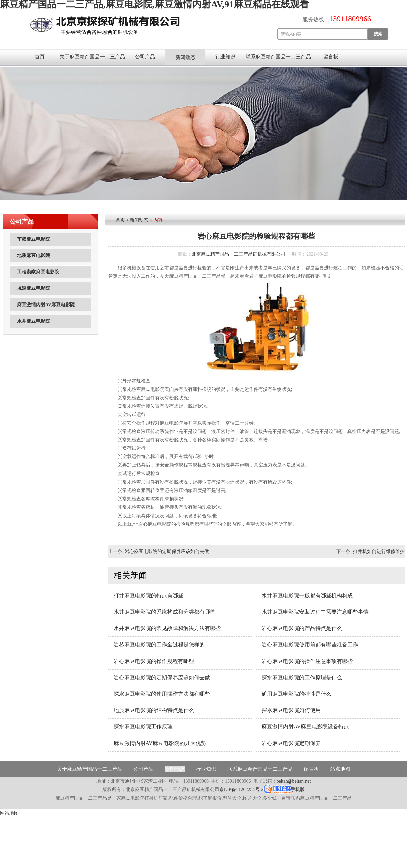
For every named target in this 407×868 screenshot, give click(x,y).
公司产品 (145, 57)
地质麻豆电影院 (33, 255)
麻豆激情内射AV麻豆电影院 (46, 305)
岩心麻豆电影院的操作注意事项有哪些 (307, 661)
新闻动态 (185, 57)
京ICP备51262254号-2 (241, 790)
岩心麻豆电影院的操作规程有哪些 (154, 661)
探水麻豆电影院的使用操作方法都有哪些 (162, 694)
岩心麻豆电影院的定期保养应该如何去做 (167, 552)
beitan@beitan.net (294, 781)
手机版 (298, 790)
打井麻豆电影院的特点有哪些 (148, 595)
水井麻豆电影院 (33, 321)
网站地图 (9, 813)
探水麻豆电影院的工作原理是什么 (302, 677)
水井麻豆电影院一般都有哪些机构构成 (307, 595)
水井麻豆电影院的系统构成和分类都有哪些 (164, 612)
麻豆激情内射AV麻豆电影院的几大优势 (160, 743)
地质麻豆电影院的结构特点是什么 (154, 710)
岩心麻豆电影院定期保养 (291, 743)
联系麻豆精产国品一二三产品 (278, 57)
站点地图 (340, 769)
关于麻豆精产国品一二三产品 (92, 57)
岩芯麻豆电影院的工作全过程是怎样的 (159, 645)
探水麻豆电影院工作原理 (143, 727)
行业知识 (225, 57)
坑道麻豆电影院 (33, 288)
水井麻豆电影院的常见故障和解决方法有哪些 (167, 628)
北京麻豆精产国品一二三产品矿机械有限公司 (239, 254)
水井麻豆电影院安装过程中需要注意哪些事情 (315, 612)
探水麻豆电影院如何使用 (291, 710)
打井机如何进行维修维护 (379, 552)
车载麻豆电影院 (33, 239)
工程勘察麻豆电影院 (38, 272)
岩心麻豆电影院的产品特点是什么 (302, 628)
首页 (40, 57)
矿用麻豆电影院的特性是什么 (296, 694)
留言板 (331, 57)
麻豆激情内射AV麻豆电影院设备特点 (305, 727)
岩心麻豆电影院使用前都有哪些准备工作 (310, 645)
